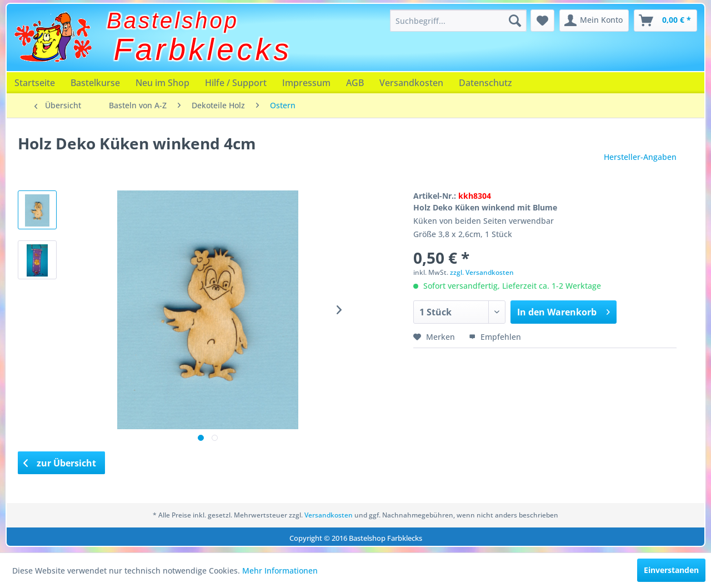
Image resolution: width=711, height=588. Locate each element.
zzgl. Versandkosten (482, 272)
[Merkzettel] (542, 21)
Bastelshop (173, 21)
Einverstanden (671, 570)
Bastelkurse (95, 83)
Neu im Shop (162, 83)
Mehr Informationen (280, 571)
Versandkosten (411, 83)
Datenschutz (485, 83)
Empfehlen (495, 337)
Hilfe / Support (236, 83)
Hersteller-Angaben (640, 157)
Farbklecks (203, 49)
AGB (355, 83)
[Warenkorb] (665, 21)
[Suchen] (515, 21)
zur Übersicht (60, 463)
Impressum (306, 83)
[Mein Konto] (594, 21)
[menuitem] (458, 21)
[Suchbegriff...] (458, 21)
